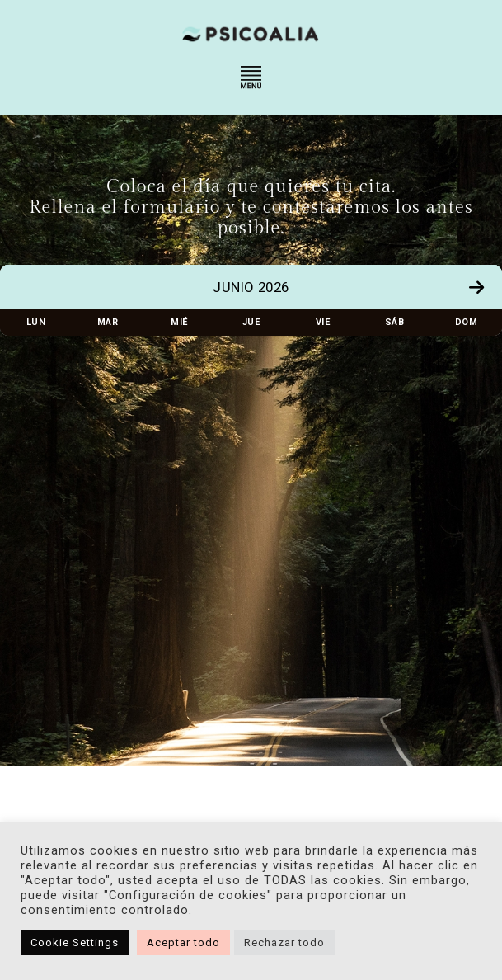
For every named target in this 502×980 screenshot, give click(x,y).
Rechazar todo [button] (284, 942)
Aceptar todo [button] (183, 942)
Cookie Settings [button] (75, 942)
